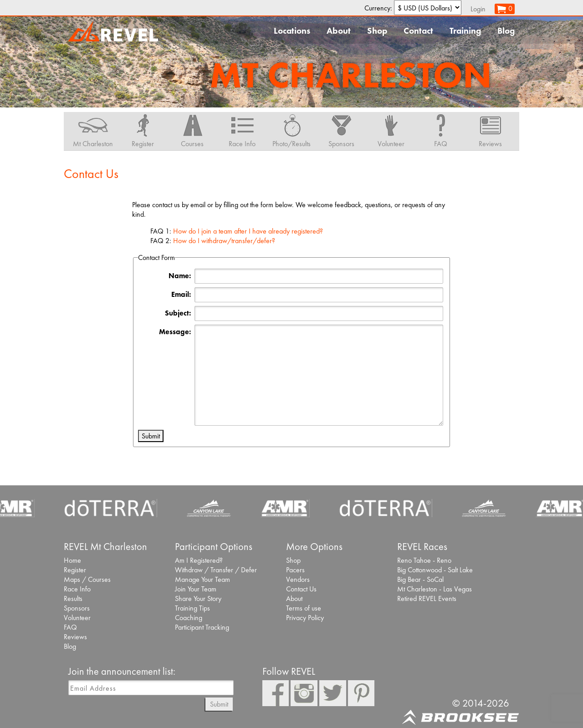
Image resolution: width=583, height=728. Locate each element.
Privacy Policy (305, 618)
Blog (506, 31)
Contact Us (301, 589)
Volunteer (77, 618)
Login (478, 9)
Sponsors (77, 608)
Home (72, 560)
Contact (418, 31)
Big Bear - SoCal (420, 579)
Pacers (295, 570)
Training (465, 31)
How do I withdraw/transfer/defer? (224, 241)
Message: (175, 332)
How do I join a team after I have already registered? (248, 231)
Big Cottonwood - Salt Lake (435, 570)
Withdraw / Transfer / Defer (216, 570)
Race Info (77, 589)
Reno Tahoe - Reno (424, 560)
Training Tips (192, 608)
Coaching (189, 618)
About (339, 31)
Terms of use (304, 608)
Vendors (298, 579)
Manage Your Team (202, 579)
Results (73, 598)
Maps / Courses (87, 579)
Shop (377, 31)
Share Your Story (198, 598)
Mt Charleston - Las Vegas (435, 589)
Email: (181, 294)
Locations (292, 31)
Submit (219, 704)
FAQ (70, 627)
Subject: (178, 313)
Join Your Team (196, 589)
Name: (180, 276)
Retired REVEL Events (427, 598)
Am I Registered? (199, 560)
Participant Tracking (202, 627)
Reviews (75, 637)
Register (75, 570)
